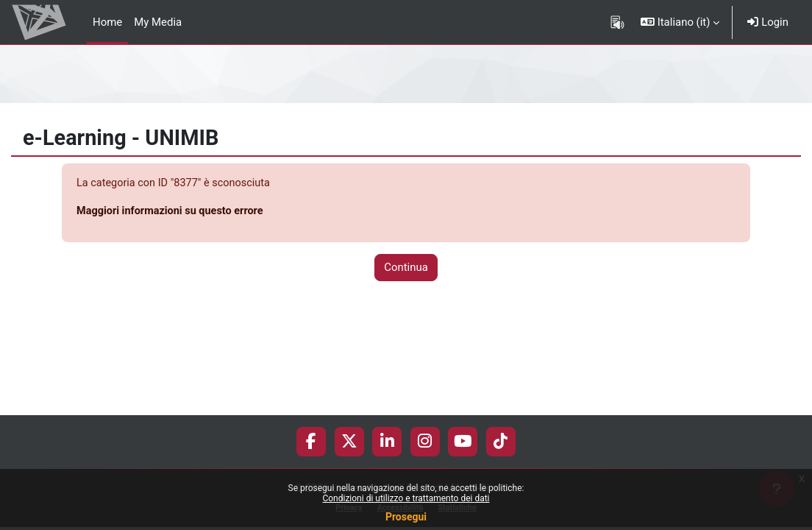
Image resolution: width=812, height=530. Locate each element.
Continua (406, 269)
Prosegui (406, 517)
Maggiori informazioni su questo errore (173, 211)
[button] (680, 22)
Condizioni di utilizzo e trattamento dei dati (406, 498)
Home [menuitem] (107, 22)
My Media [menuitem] (158, 22)
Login (768, 22)
